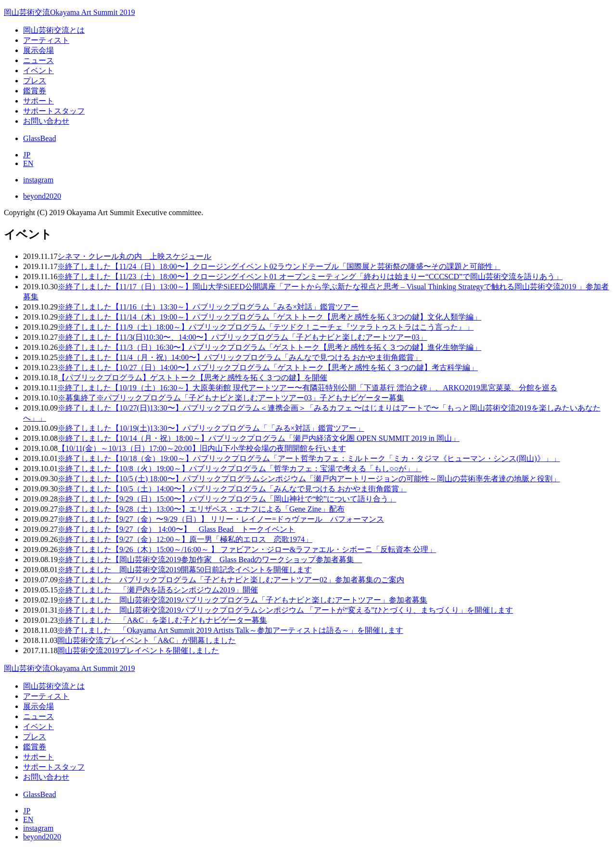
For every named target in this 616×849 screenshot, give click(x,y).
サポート (38, 101)
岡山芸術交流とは (54, 30)
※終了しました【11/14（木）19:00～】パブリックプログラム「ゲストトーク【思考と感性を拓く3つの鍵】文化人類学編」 (269, 317)
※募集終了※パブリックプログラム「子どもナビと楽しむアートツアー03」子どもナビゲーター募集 (231, 398)
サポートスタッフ (54, 111)
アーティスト (46, 40)
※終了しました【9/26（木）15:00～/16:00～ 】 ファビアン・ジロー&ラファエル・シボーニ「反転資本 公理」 (247, 549)
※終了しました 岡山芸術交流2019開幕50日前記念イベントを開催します (185, 570)
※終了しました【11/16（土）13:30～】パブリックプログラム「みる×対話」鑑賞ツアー (208, 307)
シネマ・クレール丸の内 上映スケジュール (134, 256)
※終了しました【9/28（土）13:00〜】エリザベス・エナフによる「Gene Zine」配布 (201, 509)
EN (28, 163)
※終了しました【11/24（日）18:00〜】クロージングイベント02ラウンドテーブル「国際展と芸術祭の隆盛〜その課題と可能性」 (279, 266)
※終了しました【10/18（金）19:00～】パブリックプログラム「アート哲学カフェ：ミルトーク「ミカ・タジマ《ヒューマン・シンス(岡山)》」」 (309, 458)
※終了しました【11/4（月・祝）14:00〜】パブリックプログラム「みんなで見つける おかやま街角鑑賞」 (240, 357)
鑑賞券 (35, 91)
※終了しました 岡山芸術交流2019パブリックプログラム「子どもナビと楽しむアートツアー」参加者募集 (243, 600)
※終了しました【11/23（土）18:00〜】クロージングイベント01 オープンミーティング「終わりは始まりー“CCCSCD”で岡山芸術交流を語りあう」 (310, 277)
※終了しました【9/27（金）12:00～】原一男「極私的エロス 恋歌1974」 (185, 539)
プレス (35, 81)
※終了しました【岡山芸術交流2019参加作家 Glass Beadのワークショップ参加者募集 (210, 560)
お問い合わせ (46, 121)
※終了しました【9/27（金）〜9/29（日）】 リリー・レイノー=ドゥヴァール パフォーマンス (221, 519)
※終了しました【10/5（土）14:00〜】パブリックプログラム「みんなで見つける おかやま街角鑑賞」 (232, 489)
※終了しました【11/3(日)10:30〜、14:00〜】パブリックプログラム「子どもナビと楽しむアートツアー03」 (242, 337)
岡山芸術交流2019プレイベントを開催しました (138, 650)
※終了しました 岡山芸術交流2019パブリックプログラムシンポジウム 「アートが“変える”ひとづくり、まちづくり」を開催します (285, 610)
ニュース (38, 60)
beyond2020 (42, 196)
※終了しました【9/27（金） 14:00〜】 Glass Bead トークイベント (176, 529)
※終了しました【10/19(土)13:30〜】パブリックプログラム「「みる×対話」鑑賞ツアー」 (211, 428)
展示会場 (38, 50)
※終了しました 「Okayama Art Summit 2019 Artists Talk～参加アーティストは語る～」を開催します (230, 630)
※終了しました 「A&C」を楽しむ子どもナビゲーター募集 (162, 620)
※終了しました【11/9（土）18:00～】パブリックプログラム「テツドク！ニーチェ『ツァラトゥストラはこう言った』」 (266, 327)
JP (27, 155)
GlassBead (39, 138)
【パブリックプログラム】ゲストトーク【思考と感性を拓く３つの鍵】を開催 (192, 378)
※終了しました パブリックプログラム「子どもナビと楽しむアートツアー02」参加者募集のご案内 (231, 580)
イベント (38, 71)
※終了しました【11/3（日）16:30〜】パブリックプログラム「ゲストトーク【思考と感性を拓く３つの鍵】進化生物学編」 (269, 347)
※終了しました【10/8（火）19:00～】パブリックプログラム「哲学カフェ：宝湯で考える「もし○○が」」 (240, 469)
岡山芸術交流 (69, 12)
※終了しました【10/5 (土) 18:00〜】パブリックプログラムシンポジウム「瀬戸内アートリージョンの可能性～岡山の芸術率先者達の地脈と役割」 (309, 479)
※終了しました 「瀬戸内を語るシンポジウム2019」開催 (158, 590)
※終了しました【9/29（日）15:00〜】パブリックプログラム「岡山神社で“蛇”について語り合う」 (227, 499)
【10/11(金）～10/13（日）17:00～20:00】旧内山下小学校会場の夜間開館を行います (202, 448)
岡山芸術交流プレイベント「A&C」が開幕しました (147, 640)
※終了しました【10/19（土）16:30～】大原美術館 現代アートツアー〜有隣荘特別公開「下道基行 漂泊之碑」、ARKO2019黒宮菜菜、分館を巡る (307, 388)
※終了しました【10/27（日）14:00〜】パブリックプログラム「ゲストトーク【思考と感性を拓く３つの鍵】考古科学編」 (268, 367)
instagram (38, 180)
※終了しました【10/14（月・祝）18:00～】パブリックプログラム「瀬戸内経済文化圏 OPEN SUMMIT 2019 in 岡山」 (259, 438)
